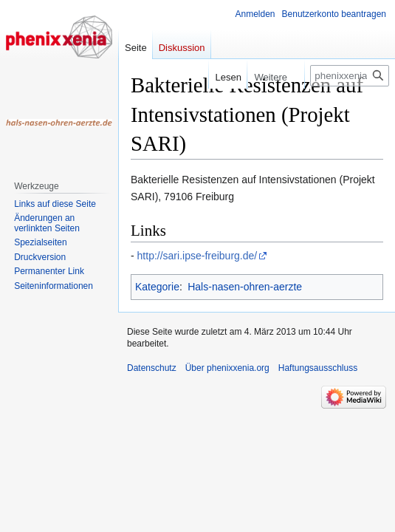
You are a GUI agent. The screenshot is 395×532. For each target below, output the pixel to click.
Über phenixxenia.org (227, 368)
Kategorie (157, 287)
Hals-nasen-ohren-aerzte (245, 287)
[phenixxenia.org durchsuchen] (350, 76)
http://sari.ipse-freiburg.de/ (197, 256)
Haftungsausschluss (318, 368)
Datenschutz (152, 368)
